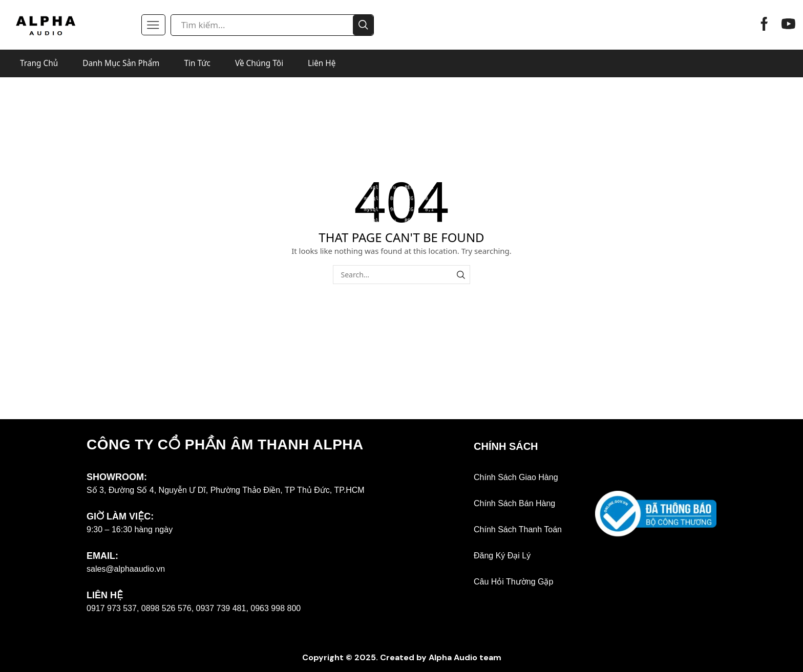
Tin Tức (197, 63)
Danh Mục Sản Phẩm (121, 63)
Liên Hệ (322, 63)
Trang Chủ (39, 63)
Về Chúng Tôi (259, 63)
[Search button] (363, 25)
